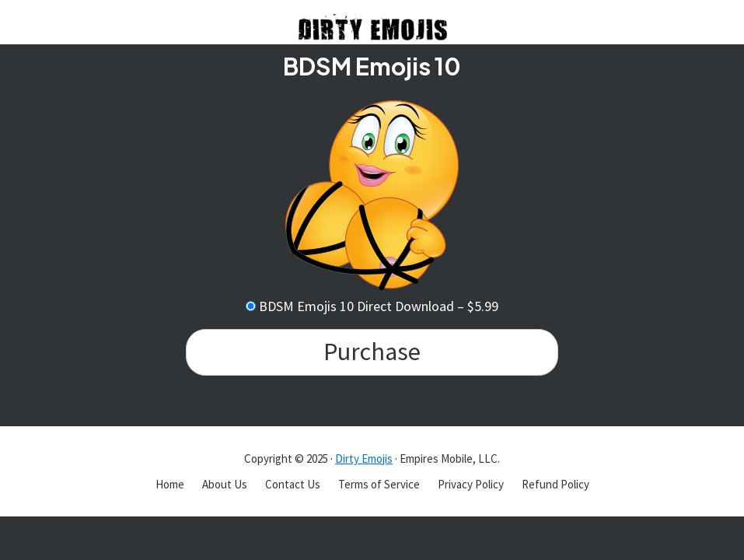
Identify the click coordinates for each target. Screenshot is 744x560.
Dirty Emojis (364, 458)
